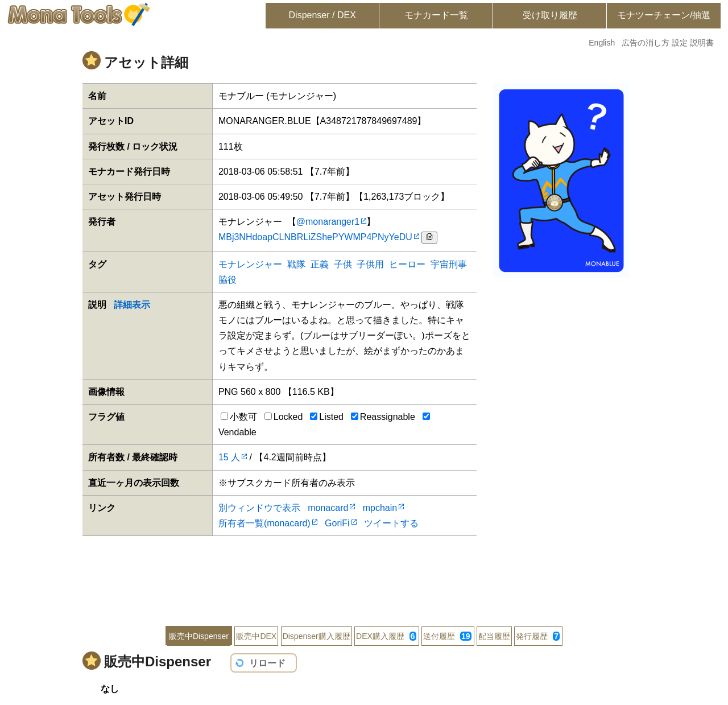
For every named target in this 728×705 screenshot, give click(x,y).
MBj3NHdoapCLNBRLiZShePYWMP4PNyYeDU (315, 237)
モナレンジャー (250, 264)
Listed (327, 417)
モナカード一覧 (436, 15)
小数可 (239, 417)
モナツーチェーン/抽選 (664, 15)
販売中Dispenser (199, 636)
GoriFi (337, 523)
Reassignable (383, 417)
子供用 (370, 264)
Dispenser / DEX (322, 15)
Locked (284, 417)
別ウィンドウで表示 (259, 508)
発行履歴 (538, 636)
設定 (680, 43)
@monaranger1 (328, 222)
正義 (320, 264)
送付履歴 (447, 636)
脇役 (227, 280)
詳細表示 (132, 305)
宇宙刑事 (449, 264)
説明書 (702, 43)
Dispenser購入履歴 (317, 636)
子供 (343, 264)
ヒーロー (407, 264)
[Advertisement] (364, 573)
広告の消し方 (646, 43)
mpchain (380, 508)
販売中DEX (256, 636)
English (602, 43)
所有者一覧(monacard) (264, 523)
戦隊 (296, 264)
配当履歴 (494, 636)
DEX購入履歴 (386, 636)
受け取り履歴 (550, 15)
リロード (267, 663)
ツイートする (391, 523)
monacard (328, 508)
